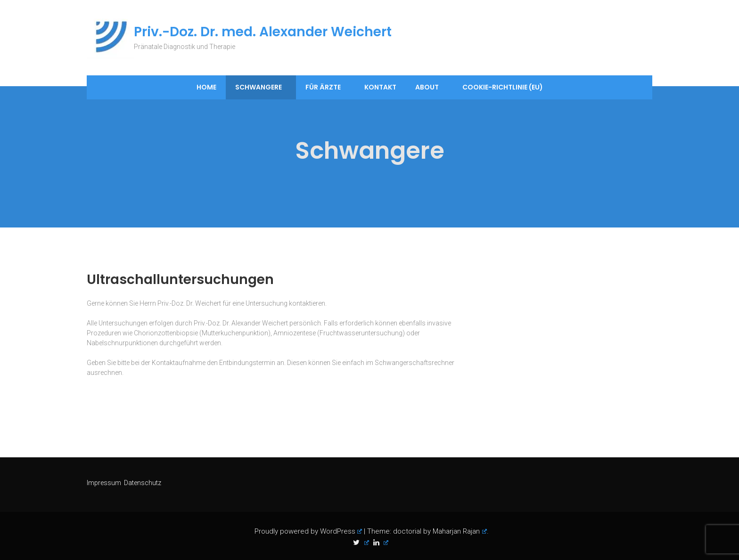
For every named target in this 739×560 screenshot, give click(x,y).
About (427, 87)
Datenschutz (143, 483)
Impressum (105, 483)
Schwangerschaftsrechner (415, 363)
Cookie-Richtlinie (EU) (503, 87)
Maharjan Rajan (460, 531)
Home (206, 87)
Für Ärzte (323, 87)
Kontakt (380, 87)
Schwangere (259, 87)
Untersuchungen (123, 323)
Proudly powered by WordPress (308, 531)
